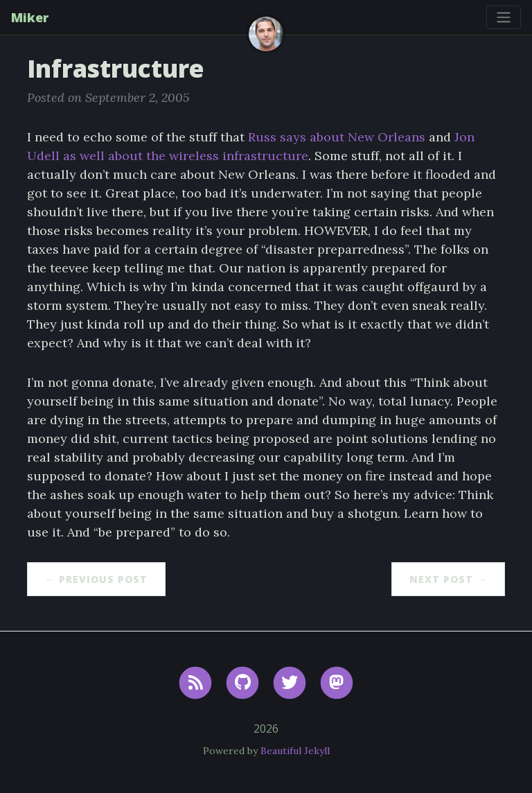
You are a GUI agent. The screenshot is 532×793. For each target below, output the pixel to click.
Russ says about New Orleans (337, 137)
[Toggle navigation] (504, 17)
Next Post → (448, 579)
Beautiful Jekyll (295, 751)
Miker (30, 17)
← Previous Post (96, 579)
